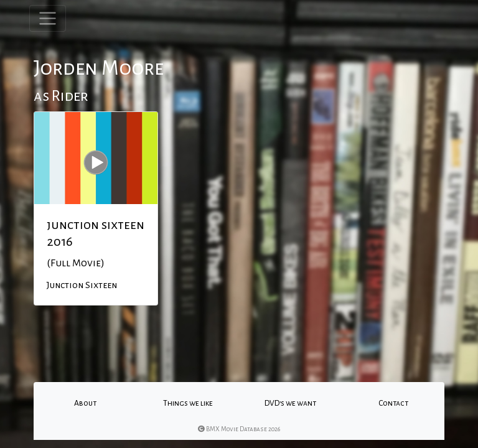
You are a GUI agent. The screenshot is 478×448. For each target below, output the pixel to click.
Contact (393, 403)
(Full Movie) (76, 263)
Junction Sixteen (82, 285)
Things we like (188, 403)
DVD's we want (290, 403)
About (85, 403)
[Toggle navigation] (48, 18)
